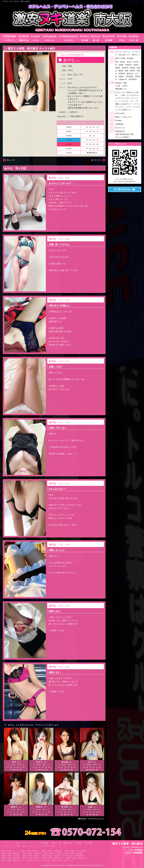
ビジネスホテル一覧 (46, 846)
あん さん (11, 160)
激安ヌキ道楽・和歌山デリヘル (13, 860)
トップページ (7, 843)
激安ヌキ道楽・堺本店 (31, 856)
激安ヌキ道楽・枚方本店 (11, 856)
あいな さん (96, 160)
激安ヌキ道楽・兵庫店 (31, 858)
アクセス (5, 846)
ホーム (5, 1)
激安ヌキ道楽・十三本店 (53, 853)
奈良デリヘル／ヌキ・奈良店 (38, 860)
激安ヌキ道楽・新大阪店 (74, 853)
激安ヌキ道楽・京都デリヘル (53, 858)
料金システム (22, 843)
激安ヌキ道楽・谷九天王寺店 (75, 851)
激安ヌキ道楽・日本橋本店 (52, 851)
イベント (34, 843)
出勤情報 (45, 843)
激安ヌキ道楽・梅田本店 (11, 853)
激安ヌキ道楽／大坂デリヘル (63, 860)
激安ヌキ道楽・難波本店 (30, 851)
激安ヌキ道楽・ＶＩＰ (10, 851)
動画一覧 (68, 843)
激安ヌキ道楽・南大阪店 (51, 856)
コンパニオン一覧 (16, 1)
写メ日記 (78, 843)
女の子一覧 (56, 843)
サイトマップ (28, 846)
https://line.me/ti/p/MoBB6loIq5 (125, 182)
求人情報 (89, 843)
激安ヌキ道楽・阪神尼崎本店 (74, 856)
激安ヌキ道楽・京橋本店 (32, 853)
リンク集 (16, 846)
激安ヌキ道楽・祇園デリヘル (77, 858)
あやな (28, 1)
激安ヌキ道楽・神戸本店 (11, 858)
